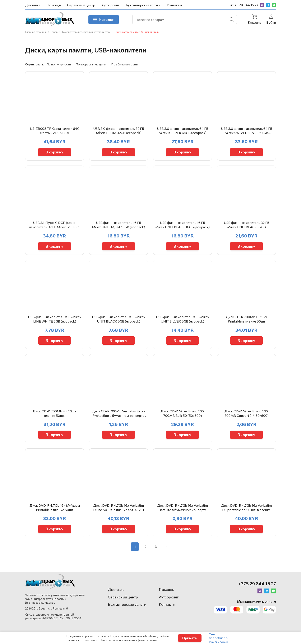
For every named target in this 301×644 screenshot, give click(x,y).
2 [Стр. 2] (145, 551)
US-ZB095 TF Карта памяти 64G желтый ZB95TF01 (55, 132)
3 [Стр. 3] (156, 551)
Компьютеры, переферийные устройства (86, 32)
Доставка (33, 5)
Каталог (104, 19)
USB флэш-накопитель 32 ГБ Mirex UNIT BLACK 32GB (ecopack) (247, 227)
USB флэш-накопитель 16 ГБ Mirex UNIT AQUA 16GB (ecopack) (119, 227)
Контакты (174, 5)
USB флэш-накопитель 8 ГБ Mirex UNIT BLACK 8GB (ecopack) (119, 322)
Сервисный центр (81, 5)
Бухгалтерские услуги (143, 5)
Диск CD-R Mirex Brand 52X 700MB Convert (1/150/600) (247, 417)
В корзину (55, 153)
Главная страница (36, 32)
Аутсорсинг (110, 5)
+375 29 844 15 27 (244, 5)
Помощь (54, 5)
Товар (54, 32)
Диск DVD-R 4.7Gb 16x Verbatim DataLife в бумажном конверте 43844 (182, 512)
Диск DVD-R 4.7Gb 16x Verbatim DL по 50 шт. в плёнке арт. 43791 (119, 512)
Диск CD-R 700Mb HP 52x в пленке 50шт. (55, 417)
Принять (190, 638)
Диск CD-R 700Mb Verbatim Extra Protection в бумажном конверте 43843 (119, 417)
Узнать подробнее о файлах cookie (219, 638)
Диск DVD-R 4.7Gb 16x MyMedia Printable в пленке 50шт (55, 512)
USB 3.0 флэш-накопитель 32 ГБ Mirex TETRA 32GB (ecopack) (119, 132)
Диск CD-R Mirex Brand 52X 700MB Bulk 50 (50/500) (182, 417)
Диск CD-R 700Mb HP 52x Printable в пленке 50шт (246, 322)
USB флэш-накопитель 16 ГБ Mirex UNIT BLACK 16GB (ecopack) (182, 227)
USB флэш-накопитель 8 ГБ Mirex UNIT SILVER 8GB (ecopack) (183, 322)
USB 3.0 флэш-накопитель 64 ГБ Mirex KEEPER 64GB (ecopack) (183, 132)
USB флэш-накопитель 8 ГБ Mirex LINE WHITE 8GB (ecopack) (55, 322)
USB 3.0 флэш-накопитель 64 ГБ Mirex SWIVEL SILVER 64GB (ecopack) (247, 132)
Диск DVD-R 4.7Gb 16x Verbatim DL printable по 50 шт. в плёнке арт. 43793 (246, 512)
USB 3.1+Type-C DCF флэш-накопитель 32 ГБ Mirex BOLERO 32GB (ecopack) (55, 227)
